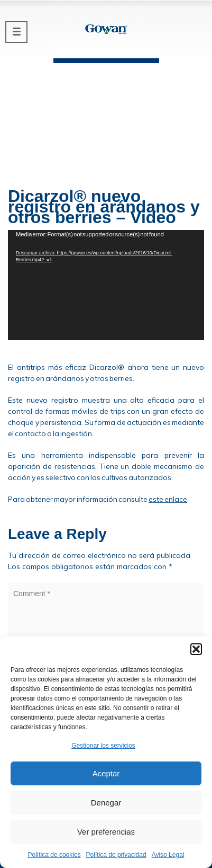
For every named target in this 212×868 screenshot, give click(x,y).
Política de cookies (54, 855)
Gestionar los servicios (103, 746)
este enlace (168, 499)
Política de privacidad (116, 855)
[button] (196, 649)
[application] (106, 285)
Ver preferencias (106, 832)
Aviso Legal (168, 855)
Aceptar (106, 773)
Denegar (106, 803)
